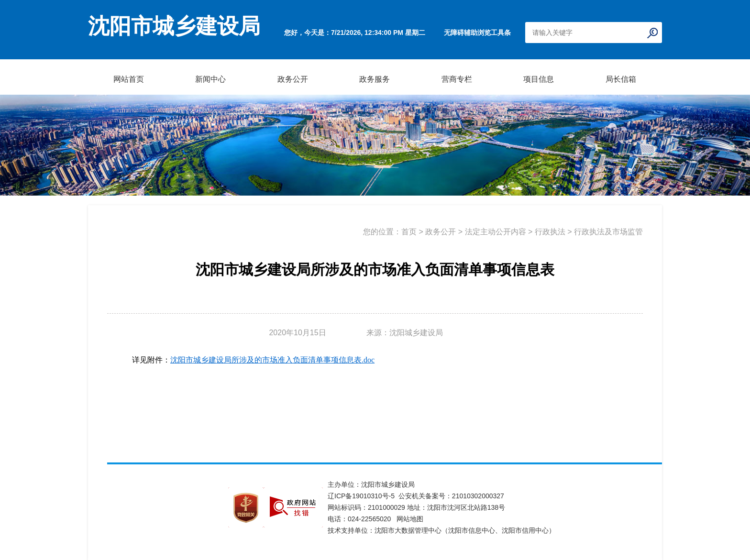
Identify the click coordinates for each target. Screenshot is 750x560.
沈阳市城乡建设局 (174, 26)
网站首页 (129, 79)
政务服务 (375, 79)
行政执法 (550, 232)
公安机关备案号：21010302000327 (451, 496)
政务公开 (293, 79)
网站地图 (410, 519)
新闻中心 (210, 79)
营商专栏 (457, 79)
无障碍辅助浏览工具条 (477, 33)
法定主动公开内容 (496, 232)
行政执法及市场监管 (608, 232)
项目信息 (539, 79)
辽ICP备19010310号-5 (363, 496)
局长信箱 (621, 79)
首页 (409, 232)
